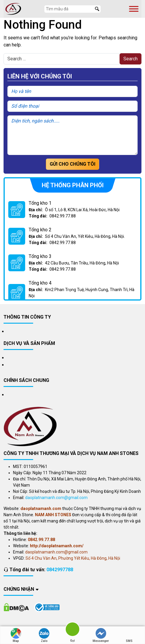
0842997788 (60, 570)
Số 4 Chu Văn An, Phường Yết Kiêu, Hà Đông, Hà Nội (73, 558)
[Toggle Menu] (134, 9)
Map (16, 635)
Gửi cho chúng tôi (72, 164)
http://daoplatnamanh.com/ (57, 546)
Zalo (44, 635)
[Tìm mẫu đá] (72, 9)
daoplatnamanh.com (41, 509)
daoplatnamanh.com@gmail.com (56, 498)
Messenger (101, 635)
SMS (129, 635)
